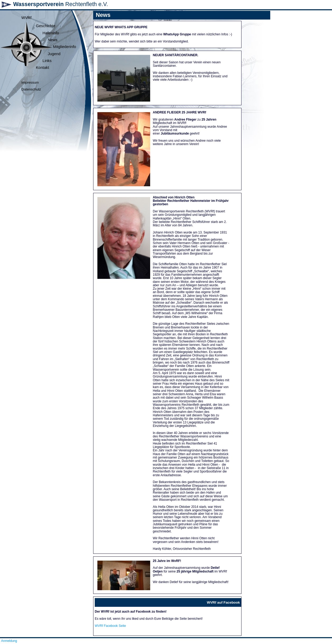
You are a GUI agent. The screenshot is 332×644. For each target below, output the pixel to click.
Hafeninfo (51, 33)
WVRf (26, 18)
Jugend (54, 54)
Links (47, 61)
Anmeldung (9, 641)
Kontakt (42, 68)
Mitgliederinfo (65, 47)
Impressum (30, 82)
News (53, 40)
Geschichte (46, 26)
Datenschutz (31, 89)
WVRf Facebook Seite (110, 626)
